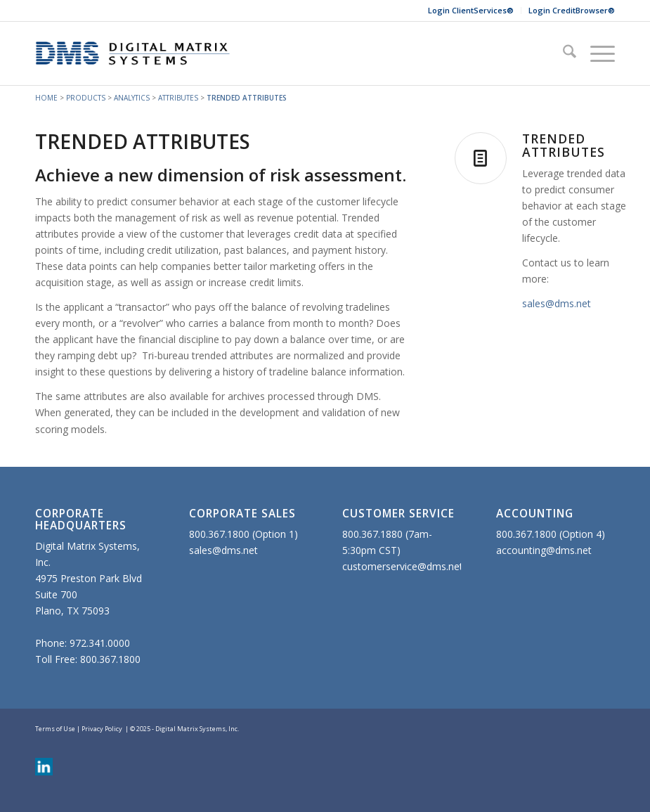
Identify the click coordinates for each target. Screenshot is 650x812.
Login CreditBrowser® (572, 10)
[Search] (563, 53)
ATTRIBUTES (178, 98)
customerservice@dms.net (403, 566)
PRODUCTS (86, 98)
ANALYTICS (132, 98)
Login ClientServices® (471, 10)
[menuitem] (471, 11)
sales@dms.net (557, 303)
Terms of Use (55, 729)
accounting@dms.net (544, 550)
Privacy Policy (102, 729)
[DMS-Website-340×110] (133, 53)
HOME (46, 98)
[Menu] (596, 53)
